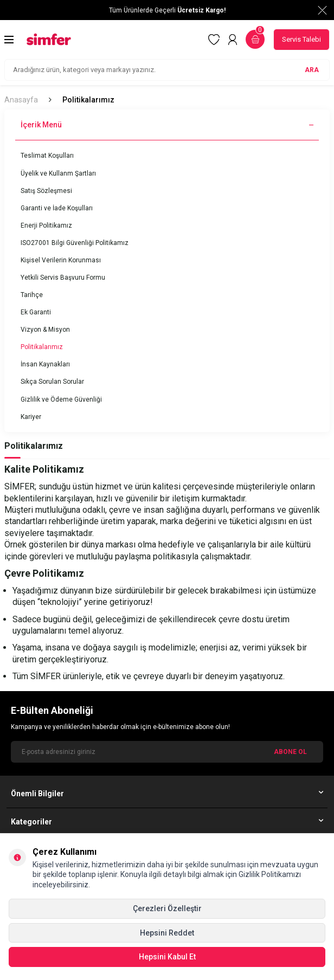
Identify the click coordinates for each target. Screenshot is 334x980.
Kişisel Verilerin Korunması (61, 260)
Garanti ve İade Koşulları (57, 208)
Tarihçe (32, 295)
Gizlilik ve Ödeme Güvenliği (61, 399)
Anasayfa (21, 100)
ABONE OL (290, 752)
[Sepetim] (255, 39)
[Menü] (9, 40)
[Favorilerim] (214, 40)
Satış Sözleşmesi (46, 191)
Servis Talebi (301, 39)
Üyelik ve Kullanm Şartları (58, 173)
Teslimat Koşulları (47, 156)
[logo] (49, 39)
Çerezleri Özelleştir (167, 908)
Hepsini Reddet (167, 933)
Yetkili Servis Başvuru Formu (63, 278)
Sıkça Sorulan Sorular (52, 382)
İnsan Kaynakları (45, 364)
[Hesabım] (233, 40)
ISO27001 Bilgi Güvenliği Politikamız (75, 243)
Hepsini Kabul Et (167, 957)
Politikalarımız (42, 347)
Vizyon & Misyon (45, 330)
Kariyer (31, 417)
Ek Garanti (36, 312)
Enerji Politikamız (46, 225)
